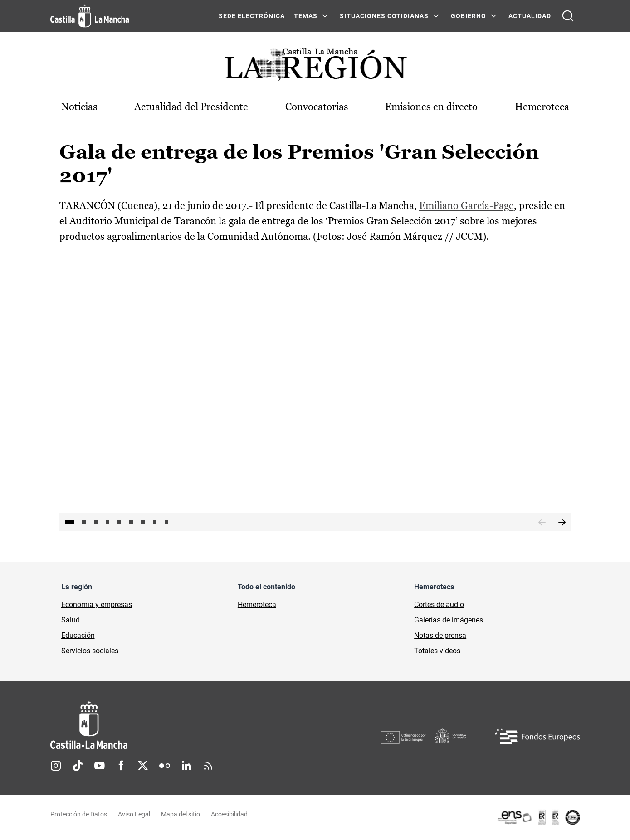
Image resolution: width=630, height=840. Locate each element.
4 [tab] (107, 522)
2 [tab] (84, 522)
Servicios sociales (90, 651)
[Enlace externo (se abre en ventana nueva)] (538, 817)
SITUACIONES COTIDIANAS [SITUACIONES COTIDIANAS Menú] (384, 16)
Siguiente (562, 523)
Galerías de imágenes (449, 620)
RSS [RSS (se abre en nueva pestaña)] (208, 766)
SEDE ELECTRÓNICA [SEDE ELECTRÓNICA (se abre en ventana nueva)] (252, 16)
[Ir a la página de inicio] (90, 16)
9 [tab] (166, 522)
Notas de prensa (440, 635)
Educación (78, 635)
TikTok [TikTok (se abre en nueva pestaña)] (78, 766)
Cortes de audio (439, 605)
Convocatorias (317, 107)
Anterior (542, 523)
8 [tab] (155, 522)
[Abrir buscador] (568, 16)
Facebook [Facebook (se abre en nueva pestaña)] (121, 766)
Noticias (79, 107)
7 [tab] (143, 522)
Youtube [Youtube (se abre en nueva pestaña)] (99, 766)
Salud (71, 620)
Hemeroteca (542, 107)
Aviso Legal (134, 814)
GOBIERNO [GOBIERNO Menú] (469, 16)
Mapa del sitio (181, 814)
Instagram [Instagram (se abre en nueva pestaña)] (56, 766)
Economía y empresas (97, 605)
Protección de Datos (79, 814)
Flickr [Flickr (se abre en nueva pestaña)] (165, 766)
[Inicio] (173, 725)
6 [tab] (131, 522)
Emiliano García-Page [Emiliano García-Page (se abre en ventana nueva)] (466, 206)
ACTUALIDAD (530, 16)
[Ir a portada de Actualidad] (315, 67)
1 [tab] (69, 522)
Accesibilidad (229, 814)
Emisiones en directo (431, 107)
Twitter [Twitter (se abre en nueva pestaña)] (143, 766)
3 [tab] (96, 522)
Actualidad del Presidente (191, 107)
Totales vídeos (437, 651)
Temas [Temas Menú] (306, 16)
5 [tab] (119, 522)
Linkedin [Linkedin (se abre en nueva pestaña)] (186, 766)
